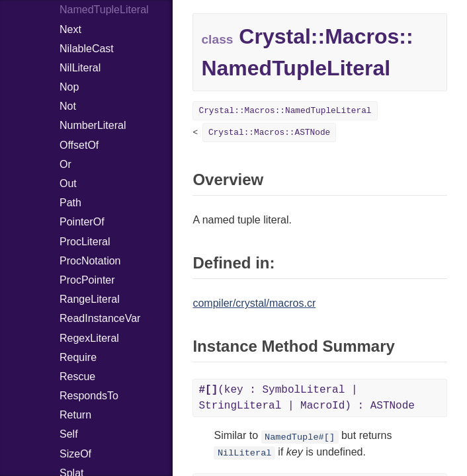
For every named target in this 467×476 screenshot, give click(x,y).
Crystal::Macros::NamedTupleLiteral (285, 111)
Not (68, 106)
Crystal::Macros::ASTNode (269, 133)
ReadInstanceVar (100, 318)
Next (70, 29)
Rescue (77, 377)
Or (65, 164)
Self (69, 434)
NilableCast (87, 49)
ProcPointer (87, 280)
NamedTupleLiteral (104, 10)
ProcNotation (90, 261)
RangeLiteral (90, 299)
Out (68, 183)
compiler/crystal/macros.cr (254, 303)
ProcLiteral (85, 242)
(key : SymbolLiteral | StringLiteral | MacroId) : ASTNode (306, 398)
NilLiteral (80, 68)
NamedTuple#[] (300, 437)
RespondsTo (89, 396)
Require (78, 357)
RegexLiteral (89, 338)
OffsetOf (79, 145)
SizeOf (75, 454)
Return (75, 415)
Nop (69, 87)
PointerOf (82, 222)
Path (70, 203)
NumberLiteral (93, 125)
